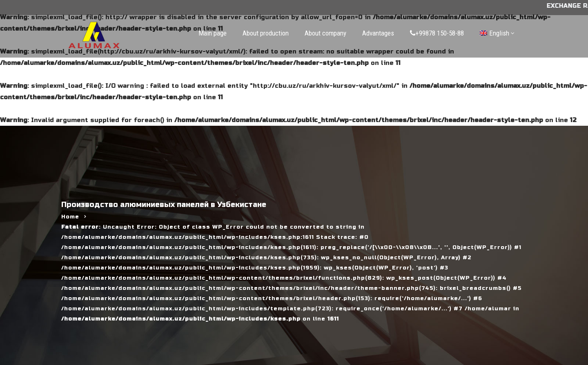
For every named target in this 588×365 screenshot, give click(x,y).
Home (70, 217)
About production (266, 33)
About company (325, 33)
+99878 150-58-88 (437, 33)
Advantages (378, 33)
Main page (213, 33)
